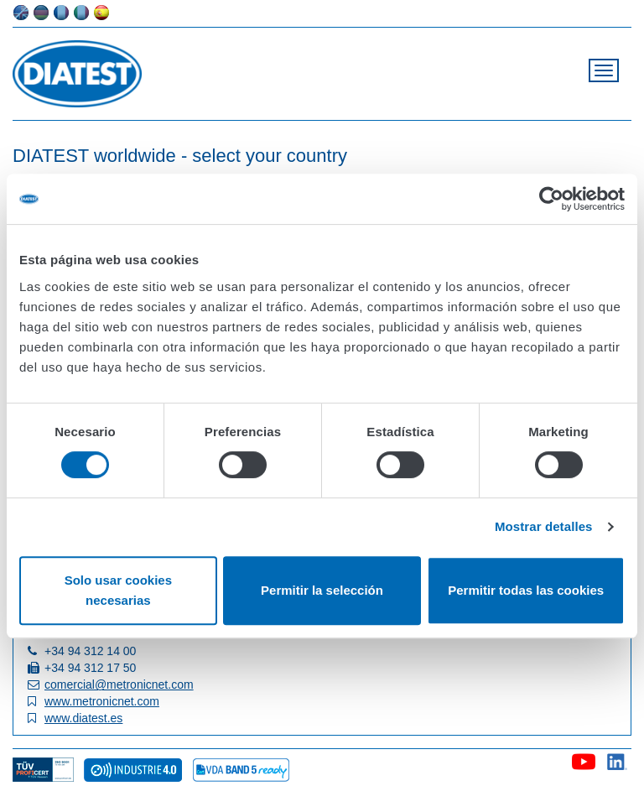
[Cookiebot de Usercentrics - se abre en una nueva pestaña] (551, 199)
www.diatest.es (83, 718)
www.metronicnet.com (102, 701)
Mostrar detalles (544, 526)
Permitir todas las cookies (526, 590)
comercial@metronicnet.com (119, 684)
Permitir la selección (322, 590)
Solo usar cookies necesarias (118, 590)
